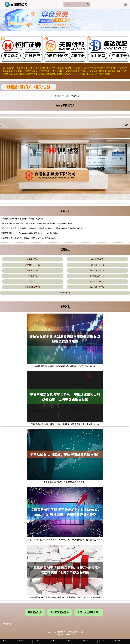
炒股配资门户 (35, 612)
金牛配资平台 (32, 276)
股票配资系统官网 (97, 287)
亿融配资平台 (32, 259)
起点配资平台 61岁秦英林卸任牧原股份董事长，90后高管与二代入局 (29, 238)
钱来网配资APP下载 (32, 287)
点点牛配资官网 (97, 259)
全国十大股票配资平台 (89, 612)
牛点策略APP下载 (97, 281)
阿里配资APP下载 (97, 276)
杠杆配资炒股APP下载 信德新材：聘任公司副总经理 (22, 219)
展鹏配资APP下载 (32, 265)
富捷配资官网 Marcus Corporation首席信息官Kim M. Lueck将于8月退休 (30, 233)
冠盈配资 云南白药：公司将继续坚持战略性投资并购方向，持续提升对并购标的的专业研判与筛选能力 (42, 228)
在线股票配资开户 (60, 612)
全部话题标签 (65, 293)
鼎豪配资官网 (32, 270)
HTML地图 (79, 632)
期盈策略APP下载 (97, 270)
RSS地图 (71, 632)
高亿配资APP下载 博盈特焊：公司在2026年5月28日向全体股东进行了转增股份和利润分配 (37, 223)
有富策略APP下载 (97, 265)
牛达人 (32, 281)
